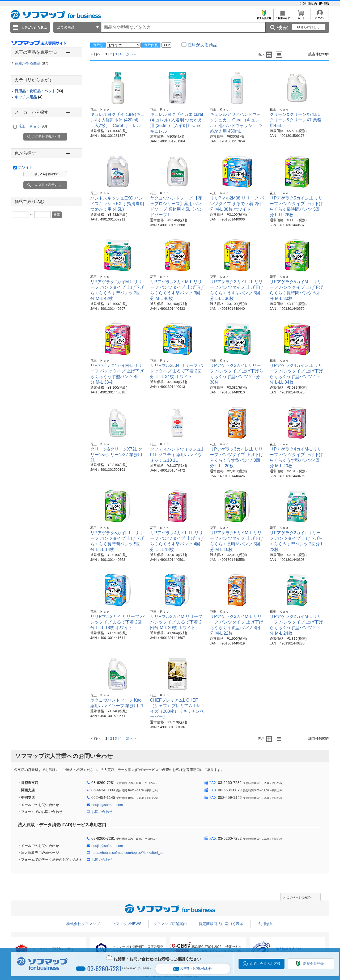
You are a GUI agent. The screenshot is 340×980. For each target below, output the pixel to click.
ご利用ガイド (282, 17)
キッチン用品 (29, 97)
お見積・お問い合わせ (192, 969)
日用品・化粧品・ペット (39, 91)
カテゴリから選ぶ (34, 28)
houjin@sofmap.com (107, 805)
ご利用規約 (309, 4)
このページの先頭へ (300, 897)
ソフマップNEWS (127, 924)
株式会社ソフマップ (83, 924)
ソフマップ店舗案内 (170, 924)
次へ (130, 54)
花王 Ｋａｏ (33, 126)
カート (301, 17)
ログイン (320, 17)
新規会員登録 (264, 17)
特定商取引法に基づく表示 (221, 924)
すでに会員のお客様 (265, 964)
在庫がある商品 (31, 63)
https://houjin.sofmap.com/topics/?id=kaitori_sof (128, 853)
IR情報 (324, 4)
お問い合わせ (102, 812)
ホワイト (25, 167)
